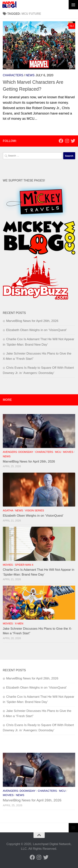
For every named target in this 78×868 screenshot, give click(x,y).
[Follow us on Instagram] (67, 141)
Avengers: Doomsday (18, 452)
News (30, 75)
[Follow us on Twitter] (73, 141)
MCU (58, 452)
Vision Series (35, 511)
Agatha (8, 511)
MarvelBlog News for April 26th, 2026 (32, 321)
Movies (68, 452)
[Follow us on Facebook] (61, 141)
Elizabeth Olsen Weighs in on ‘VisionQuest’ (36, 330)
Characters (13, 75)
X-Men (19, 624)
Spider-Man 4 (24, 565)
